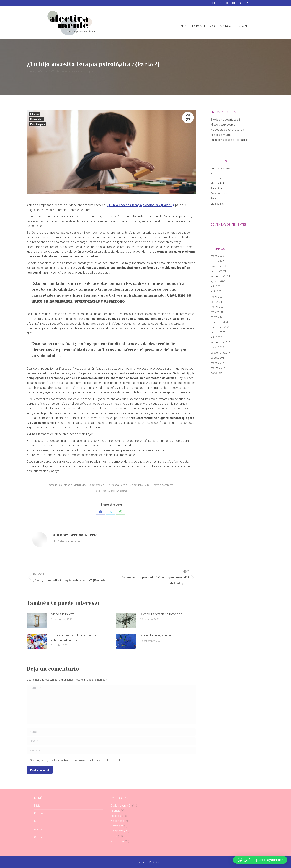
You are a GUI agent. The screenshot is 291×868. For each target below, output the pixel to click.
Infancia (34, 114)
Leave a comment (163, 485)
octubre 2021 (218, 271)
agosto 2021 (218, 281)
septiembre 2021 (220, 276)
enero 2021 (217, 317)
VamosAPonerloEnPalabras (115, 491)
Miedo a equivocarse (223, 125)
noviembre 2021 (220, 266)
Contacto (40, 837)
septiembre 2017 (220, 353)
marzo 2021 (218, 307)
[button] (260, 860)
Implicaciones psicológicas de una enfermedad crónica (73, 638)
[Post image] (37, 620)
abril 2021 (216, 302)
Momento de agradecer (156, 635)
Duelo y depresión (221, 168)
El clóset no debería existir (226, 120)
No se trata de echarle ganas (227, 130)
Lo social (216, 178)
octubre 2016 (218, 373)
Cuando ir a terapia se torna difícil (162, 614)
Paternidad (217, 188)
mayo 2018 (217, 347)
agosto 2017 (218, 358)
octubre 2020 (218, 332)
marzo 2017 (218, 368)
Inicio (37, 806)
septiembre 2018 (220, 342)
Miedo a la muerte (63, 614)
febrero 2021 (218, 312)
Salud (214, 199)
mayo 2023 (217, 256)
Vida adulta (217, 204)
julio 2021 (216, 287)
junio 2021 (217, 292)
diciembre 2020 (220, 322)
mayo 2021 (217, 297)
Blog (37, 821)
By (117, 485)
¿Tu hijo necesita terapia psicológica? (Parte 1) (140, 205)
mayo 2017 (217, 363)
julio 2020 (216, 337)
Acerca (38, 829)
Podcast (39, 813)
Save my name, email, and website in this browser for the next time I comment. (75, 760)
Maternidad (36, 119)
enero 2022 (217, 261)
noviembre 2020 (220, 327)
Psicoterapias (37, 124)
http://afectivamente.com (67, 541)
